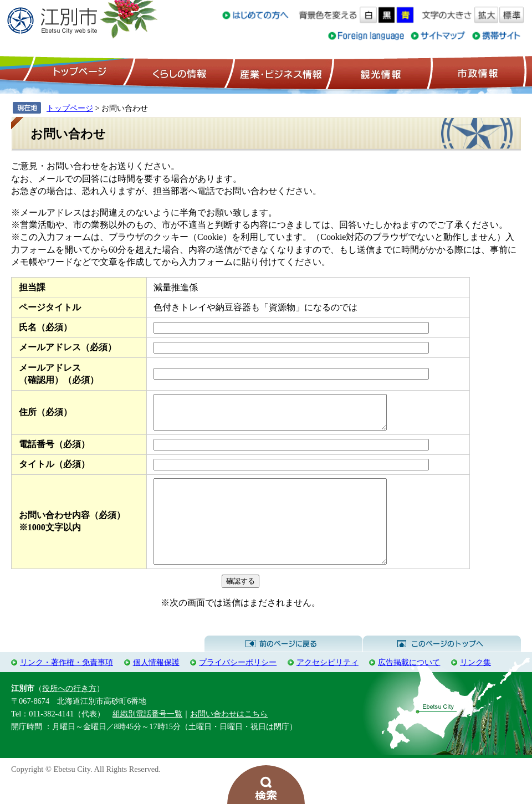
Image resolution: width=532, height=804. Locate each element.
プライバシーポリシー (238, 685)
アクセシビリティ (328, 685)
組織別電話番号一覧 (147, 737)
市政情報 (477, 73)
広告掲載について (409, 685)
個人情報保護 (156, 685)
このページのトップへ (442, 667)
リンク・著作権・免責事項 (66, 685)
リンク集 (475, 685)
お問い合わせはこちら (229, 737)
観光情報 (379, 73)
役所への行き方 (69, 711)
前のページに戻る (283, 667)
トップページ (78, 73)
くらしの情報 (178, 73)
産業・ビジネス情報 (279, 73)
